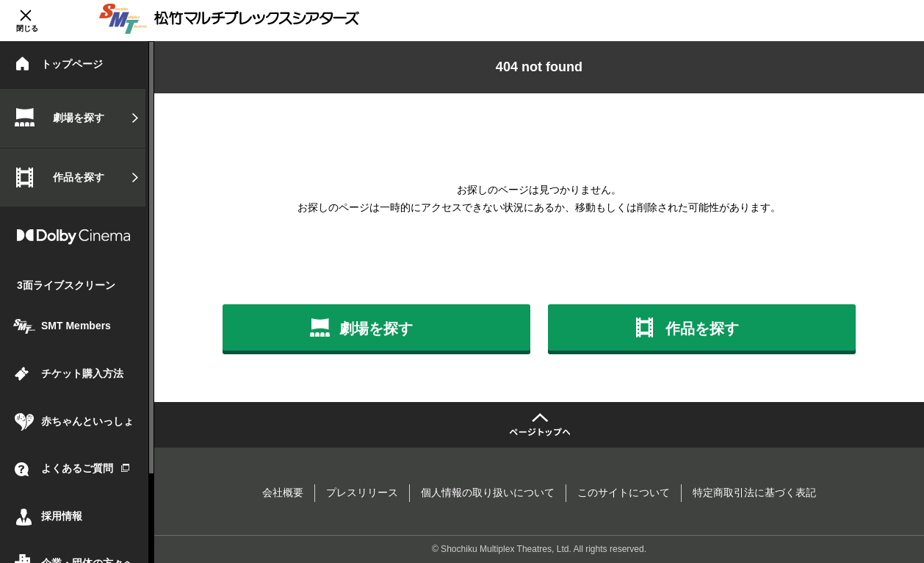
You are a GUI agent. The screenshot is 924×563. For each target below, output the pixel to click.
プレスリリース (362, 492)
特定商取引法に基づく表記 (754, 492)
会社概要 (283, 492)
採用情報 (62, 516)
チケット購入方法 (82, 373)
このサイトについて (624, 492)
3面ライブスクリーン (66, 285)
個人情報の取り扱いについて (488, 492)
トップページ (72, 64)
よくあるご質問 (85, 468)
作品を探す (79, 177)
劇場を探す (79, 118)
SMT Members (76, 326)
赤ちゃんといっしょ (87, 421)
